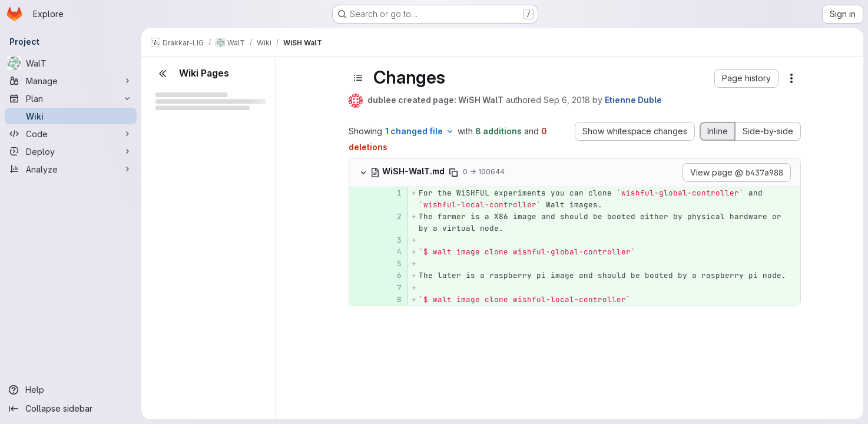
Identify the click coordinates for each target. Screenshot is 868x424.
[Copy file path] (453, 173)
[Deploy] (71, 151)
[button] (746, 78)
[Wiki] (71, 116)
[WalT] (71, 63)
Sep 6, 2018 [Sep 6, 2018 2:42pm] (567, 100)
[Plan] (71, 98)
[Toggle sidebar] (358, 78)
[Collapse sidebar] (71, 409)
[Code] (71, 134)
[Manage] (71, 81)
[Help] (71, 390)
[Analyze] (71, 169)
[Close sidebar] (163, 74)
